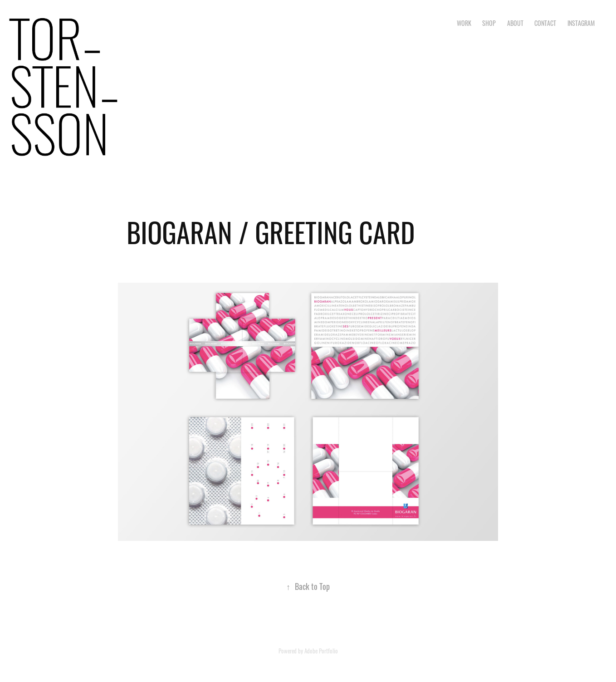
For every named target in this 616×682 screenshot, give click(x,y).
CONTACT (545, 23)
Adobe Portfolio (321, 650)
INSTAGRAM (581, 23)
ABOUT (515, 23)
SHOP (489, 23)
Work (464, 23)
